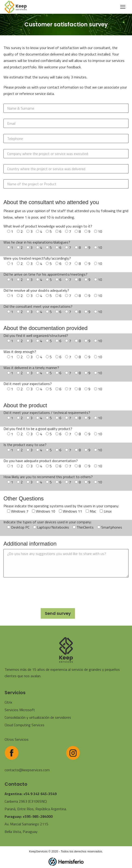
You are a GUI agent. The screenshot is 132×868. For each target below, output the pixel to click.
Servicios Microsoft (20, 710)
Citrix (8, 702)
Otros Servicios (17, 739)
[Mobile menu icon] (123, 7)
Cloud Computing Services (24, 725)
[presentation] (38, 592)
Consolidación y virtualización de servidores (38, 717)
